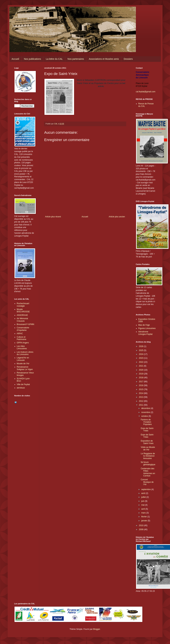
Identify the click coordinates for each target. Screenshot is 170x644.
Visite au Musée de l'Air (148, 448)
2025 (141, 350)
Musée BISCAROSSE (23, 310)
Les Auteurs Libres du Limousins (25, 353)
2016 (141, 385)
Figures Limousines (147, 328)
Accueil (15, 59)
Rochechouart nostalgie (23, 305)
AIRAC (20, 334)
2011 (141, 405)
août (143, 493)
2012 (141, 401)
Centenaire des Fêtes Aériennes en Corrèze (148, 472)
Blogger (97, 629)
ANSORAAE (22, 315)
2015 (141, 389)
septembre (146, 489)
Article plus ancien (117, 217)
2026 (141, 346)
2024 (141, 354)
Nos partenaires (76, 59)
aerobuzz (21, 388)
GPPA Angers (23, 343)
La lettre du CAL (54, 59)
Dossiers (128, 59)
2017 (141, 382)
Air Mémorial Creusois (22, 320)
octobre (145, 416)
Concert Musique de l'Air (147, 482)
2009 (141, 529)
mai (143, 505)
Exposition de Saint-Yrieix (147, 442)
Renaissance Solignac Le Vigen (25, 368)
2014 (141, 393)
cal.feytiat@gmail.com (146, 92)
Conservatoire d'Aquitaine (23, 329)
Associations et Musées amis (104, 59)
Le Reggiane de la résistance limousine (148, 456)
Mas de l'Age (144, 325)
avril (143, 509)
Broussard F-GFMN (26, 324)
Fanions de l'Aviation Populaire (146, 422)
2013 (141, 397)
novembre (146, 412)
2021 (141, 366)
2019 (141, 374)
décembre (146, 408)
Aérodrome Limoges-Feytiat (145, 333)
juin (143, 501)
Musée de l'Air (23, 364)
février (144, 517)
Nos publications (33, 59)
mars (144, 513)
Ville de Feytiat (23, 384)
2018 (141, 378)
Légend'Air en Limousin (23, 359)
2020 (141, 370)
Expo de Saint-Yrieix (147, 430)
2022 (141, 362)
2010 (141, 525)
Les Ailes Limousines (22, 347)
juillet (144, 497)
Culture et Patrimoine (22, 338)
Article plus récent (53, 217)
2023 (141, 358)
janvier (144, 521)
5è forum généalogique (148, 463)
